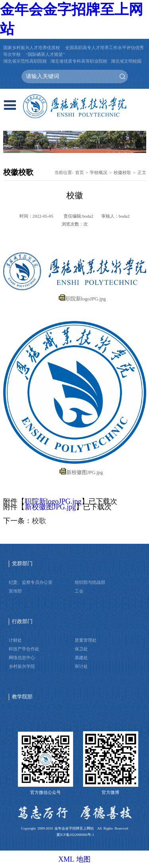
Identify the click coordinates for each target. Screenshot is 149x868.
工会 (79, 591)
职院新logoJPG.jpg (86, 299)
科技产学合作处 (24, 649)
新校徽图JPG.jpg (85, 472)
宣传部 (15, 591)
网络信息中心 (22, 658)
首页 (79, 172)
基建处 (81, 658)
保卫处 (81, 649)
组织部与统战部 (90, 582)
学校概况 (99, 172)
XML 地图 (75, 859)
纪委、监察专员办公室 (31, 582)
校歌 (39, 521)
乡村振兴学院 (22, 666)
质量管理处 (86, 640)
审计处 (81, 666)
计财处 (15, 640)
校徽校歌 (122, 172)
